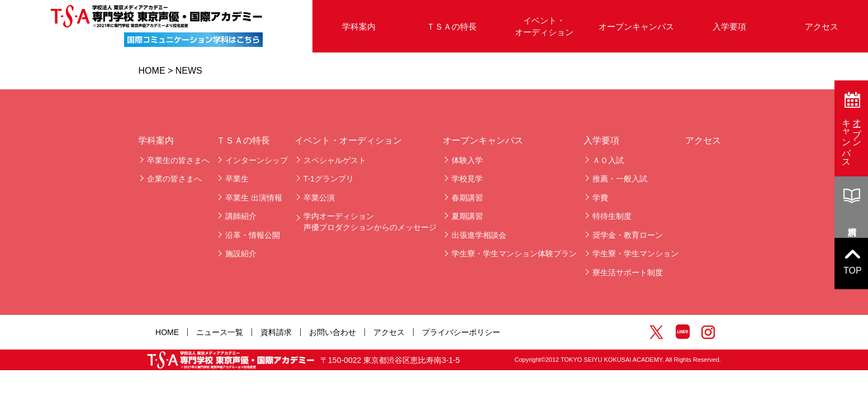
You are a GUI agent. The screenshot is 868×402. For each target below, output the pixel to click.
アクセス (703, 140)
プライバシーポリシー (461, 332)
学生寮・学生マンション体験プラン (514, 253)
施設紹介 (241, 253)
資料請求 (276, 332)
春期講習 (467, 198)
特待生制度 (612, 216)
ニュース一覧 (220, 332)
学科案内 (359, 27)
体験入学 (467, 160)
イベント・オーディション (544, 26)
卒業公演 (319, 198)
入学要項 (729, 27)
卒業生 (237, 179)
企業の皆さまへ (174, 179)
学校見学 (467, 179)
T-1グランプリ (329, 179)
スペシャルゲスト (335, 160)
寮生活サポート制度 (628, 272)
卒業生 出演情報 (254, 198)
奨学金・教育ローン (628, 235)
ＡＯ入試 (608, 160)
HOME (152, 71)
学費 (600, 198)
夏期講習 (467, 216)
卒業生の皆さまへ (178, 160)
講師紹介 (241, 216)
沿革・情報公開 (253, 235)
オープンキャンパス (636, 27)
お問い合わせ (333, 332)
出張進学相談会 (479, 235)
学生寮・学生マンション (635, 253)
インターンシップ (257, 160)
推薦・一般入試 (620, 179)
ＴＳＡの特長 (452, 27)
